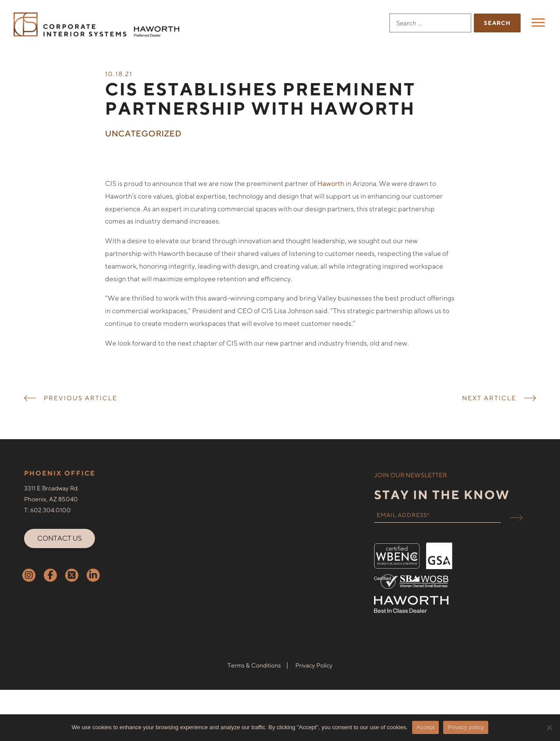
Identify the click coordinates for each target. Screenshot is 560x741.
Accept (425, 727)
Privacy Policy (314, 678)
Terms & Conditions (254, 678)
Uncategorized (143, 147)
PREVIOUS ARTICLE (80, 411)
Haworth (331, 197)
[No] (549, 727)
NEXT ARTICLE (489, 411)
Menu (539, 23)
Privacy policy (466, 727)
